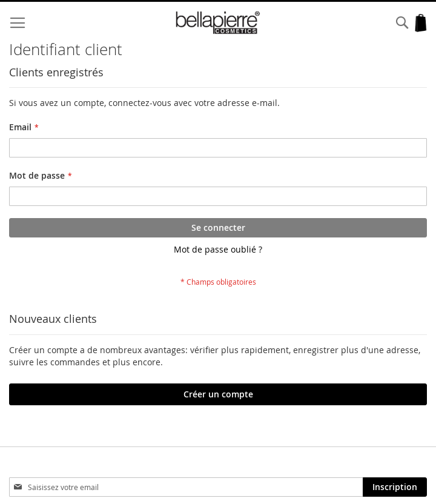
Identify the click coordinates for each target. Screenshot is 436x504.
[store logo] (218, 23)
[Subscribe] (395, 487)
